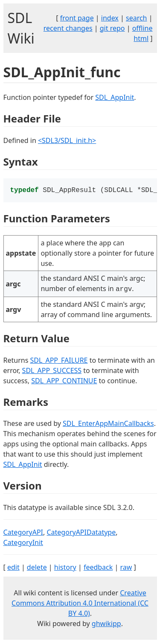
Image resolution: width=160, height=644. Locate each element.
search (137, 18)
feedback (98, 568)
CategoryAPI (23, 533)
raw (126, 568)
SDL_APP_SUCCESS (52, 371)
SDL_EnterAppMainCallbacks (108, 424)
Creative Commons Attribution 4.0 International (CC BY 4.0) (80, 604)
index (110, 18)
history (65, 568)
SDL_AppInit (115, 97)
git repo (112, 28)
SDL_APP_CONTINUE (64, 382)
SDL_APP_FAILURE (59, 361)
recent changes (68, 28)
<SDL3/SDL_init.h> (67, 140)
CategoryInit (23, 543)
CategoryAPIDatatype (81, 533)
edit (13, 568)
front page (77, 18)
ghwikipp (106, 624)
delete (37, 568)
